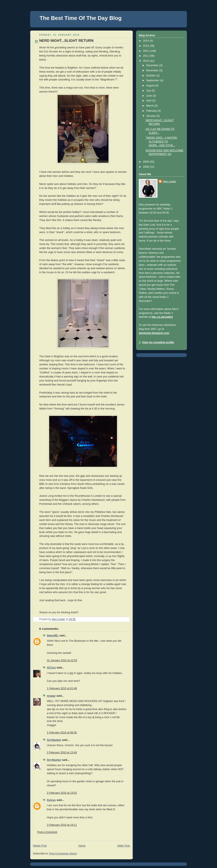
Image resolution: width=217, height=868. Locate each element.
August (151, 86)
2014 (146, 41)
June (150, 96)
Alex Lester (169, 181)
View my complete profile (158, 342)
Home (82, 846)
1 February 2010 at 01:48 (62, 688)
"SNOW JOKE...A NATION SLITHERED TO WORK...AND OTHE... (161, 141)
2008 (146, 167)
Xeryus (51, 800)
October (151, 76)
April (149, 101)
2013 (146, 46)
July (149, 91)
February (152, 111)
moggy (51, 696)
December (153, 65)
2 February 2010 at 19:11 (62, 825)
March (150, 106)
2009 (146, 162)
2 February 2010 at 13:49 (62, 753)
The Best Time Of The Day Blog (81, 18)
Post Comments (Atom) (63, 854)
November (153, 70)
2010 (146, 61)
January (151, 116)
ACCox (51, 668)
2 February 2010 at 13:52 (62, 793)
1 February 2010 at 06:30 (62, 733)
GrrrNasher (54, 740)
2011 (146, 56)
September (153, 80)
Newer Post (40, 846)
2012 (146, 51)
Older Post (124, 846)
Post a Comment (47, 832)
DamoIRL (53, 636)
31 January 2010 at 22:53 (62, 660)
